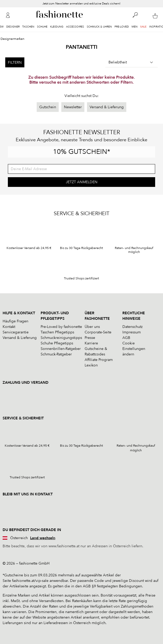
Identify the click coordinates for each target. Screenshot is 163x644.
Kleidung (57, 27)
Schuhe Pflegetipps (57, 343)
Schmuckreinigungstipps (61, 338)
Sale (143, 27)
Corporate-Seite (98, 332)
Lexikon (91, 365)
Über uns (92, 327)
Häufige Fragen (15, 321)
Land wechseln (43, 538)
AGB (126, 338)
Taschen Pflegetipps (57, 332)
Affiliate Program (99, 360)
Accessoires (75, 27)
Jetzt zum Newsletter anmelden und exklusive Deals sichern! (81, 4)
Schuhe (42, 27)
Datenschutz (132, 327)
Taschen (28, 27)
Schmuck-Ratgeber (56, 354)
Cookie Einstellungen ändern (134, 349)
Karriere (91, 343)
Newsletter (73, 107)
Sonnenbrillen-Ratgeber (61, 349)
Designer (13, 27)
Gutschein (48, 107)
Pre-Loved (122, 27)
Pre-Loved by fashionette (61, 327)
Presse (90, 338)
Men (135, 27)
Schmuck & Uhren (99, 27)
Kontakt (9, 327)
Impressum (132, 332)
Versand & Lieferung (107, 107)
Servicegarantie (16, 332)
